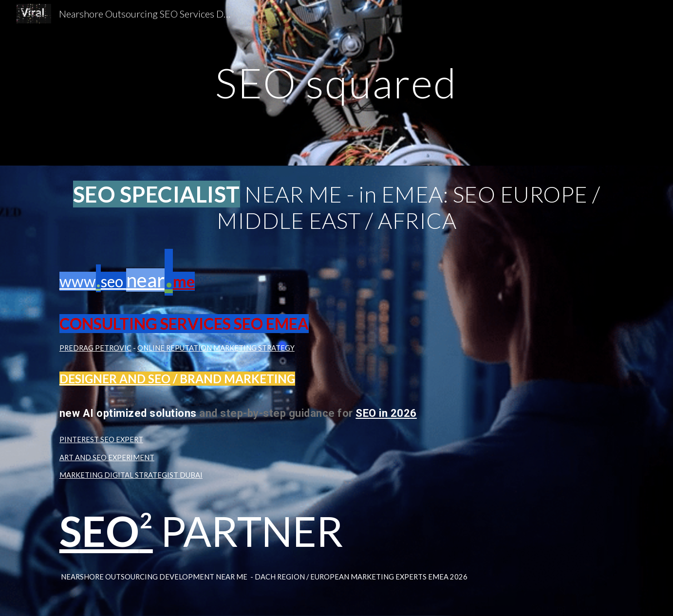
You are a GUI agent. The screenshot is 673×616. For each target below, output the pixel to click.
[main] (336, 83)
